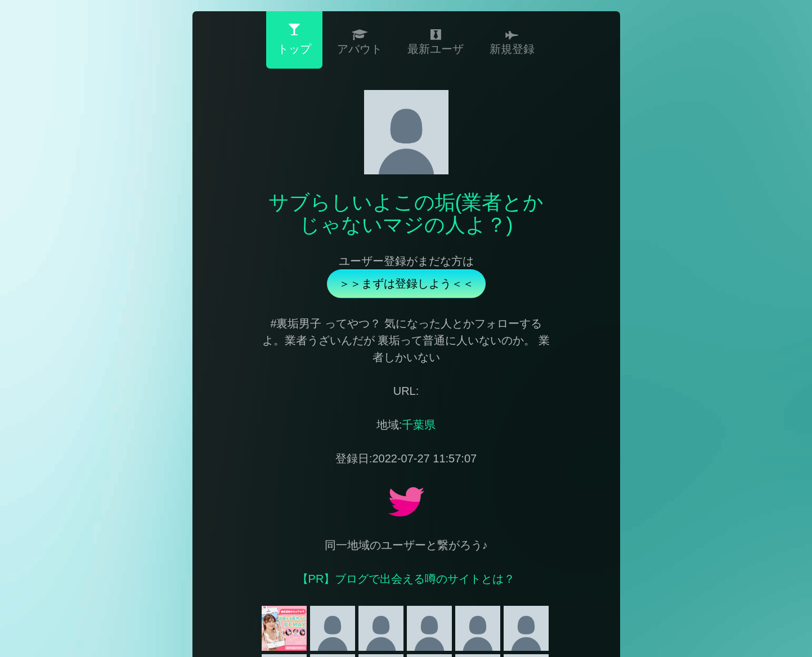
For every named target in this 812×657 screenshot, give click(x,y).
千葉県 (419, 425)
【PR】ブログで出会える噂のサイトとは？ (406, 579)
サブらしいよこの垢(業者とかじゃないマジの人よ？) (406, 213)
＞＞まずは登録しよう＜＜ (406, 283)
